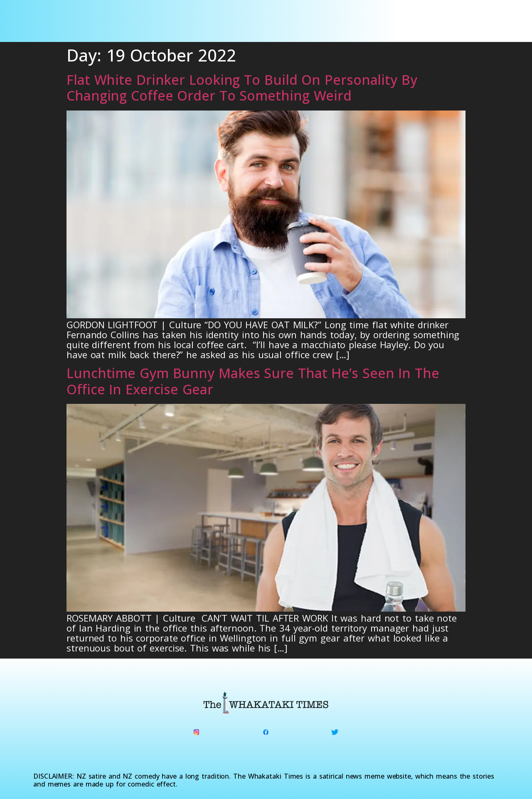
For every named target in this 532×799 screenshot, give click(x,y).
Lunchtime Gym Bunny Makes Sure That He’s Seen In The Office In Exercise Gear (253, 381)
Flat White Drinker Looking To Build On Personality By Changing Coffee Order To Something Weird (242, 87)
